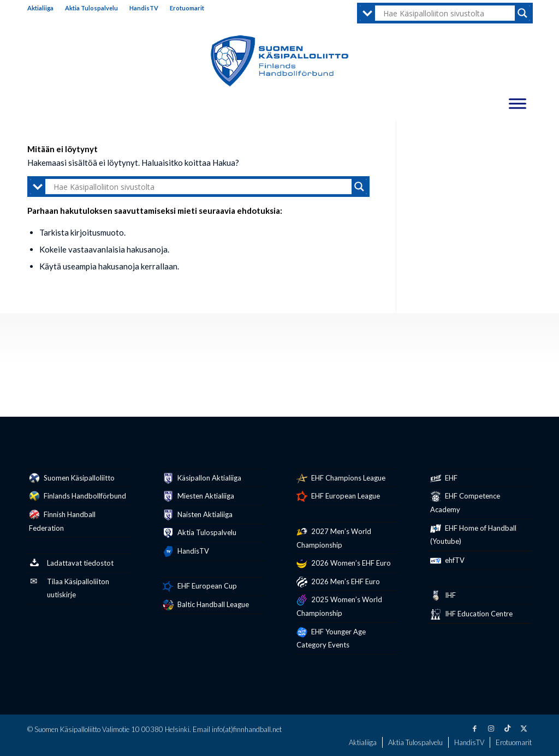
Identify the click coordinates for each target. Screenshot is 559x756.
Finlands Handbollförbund (78, 496)
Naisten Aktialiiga (198, 515)
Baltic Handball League (206, 605)
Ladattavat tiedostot (71, 564)
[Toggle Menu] (518, 103)
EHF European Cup (200, 586)
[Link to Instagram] (491, 728)
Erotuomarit (187, 8)
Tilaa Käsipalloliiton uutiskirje (69, 588)
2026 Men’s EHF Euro (338, 582)
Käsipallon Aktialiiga (202, 478)
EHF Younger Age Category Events (331, 638)
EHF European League (338, 496)
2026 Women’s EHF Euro (344, 563)
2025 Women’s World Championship (339, 606)
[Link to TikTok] (507, 728)
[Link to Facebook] (474, 728)
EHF (444, 478)
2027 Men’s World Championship (334, 538)
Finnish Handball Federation (62, 521)
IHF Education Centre (471, 614)
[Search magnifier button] (522, 13)
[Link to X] (524, 728)
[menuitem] (43, 8)
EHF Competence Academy (465, 502)
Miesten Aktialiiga (198, 496)
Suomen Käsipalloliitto (72, 478)
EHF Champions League (341, 478)
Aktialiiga (40, 8)
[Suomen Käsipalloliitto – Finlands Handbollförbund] (280, 61)
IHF (443, 596)
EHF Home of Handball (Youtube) (473, 535)
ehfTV (447, 561)
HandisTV (144, 8)
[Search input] (448, 13)
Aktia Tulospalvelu (91, 8)
